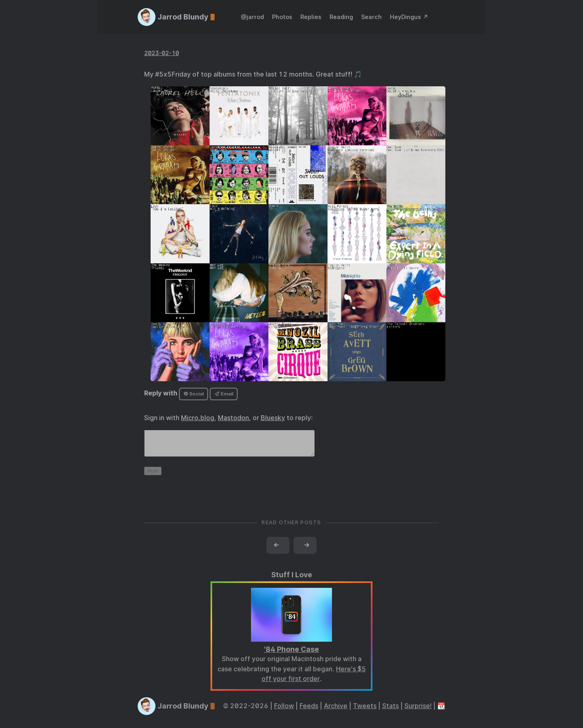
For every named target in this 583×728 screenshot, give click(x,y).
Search (371, 17)
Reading (341, 17)
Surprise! (418, 711)
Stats (390, 711)
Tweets (365, 711)
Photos (282, 17)
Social (194, 394)
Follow (284, 711)
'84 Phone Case (291, 654)
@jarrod (252, 17)
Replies (311, 17)
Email (224, 394)
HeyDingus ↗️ (409, 17)
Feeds (309, 711)
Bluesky (273, 418)
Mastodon (233, 418)
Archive (336, 711)
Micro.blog (198, 418)
